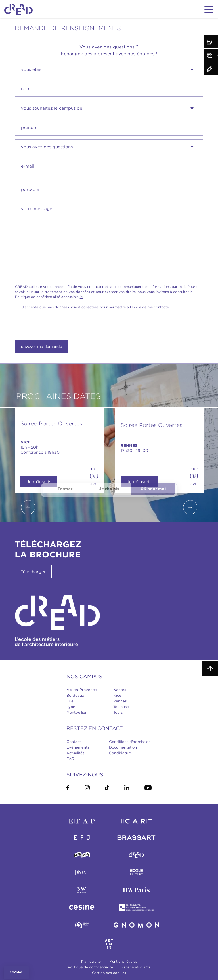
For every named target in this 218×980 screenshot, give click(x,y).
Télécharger (33, 572)
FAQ (70, 759)
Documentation (123, 747)
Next (190, 507)
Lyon (71, 707)
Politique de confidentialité (90, 967)
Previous (28, 507)
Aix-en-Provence (82, 690)
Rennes (120, 701)
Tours (118, 712)
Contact (74, 742)
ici (82, 297)
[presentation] (58, 325)
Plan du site (91, 961)
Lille (70, 701)
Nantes (120, 690)
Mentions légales (123, 961)
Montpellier (76, 712)
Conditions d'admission (130, 742)
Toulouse (121, 707)
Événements (78, 747)
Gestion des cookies (109, 973)
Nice (117, 695)
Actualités (75, 753)
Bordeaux (75, 695)
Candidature (120, 753)
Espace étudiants (136, 967)
